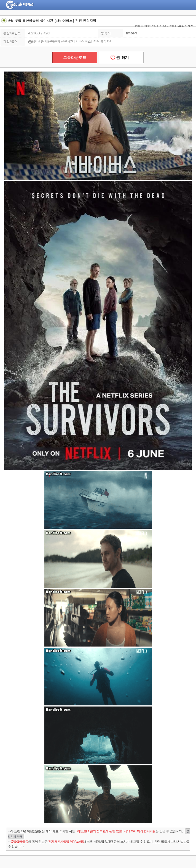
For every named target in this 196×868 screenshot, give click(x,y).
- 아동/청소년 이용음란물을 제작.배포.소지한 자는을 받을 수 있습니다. (99, 834)
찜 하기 (121, 57)
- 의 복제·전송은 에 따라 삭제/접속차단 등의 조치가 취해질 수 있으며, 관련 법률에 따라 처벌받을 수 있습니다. (99, 844)
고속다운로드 (75, 57)
